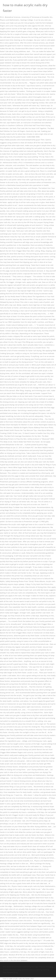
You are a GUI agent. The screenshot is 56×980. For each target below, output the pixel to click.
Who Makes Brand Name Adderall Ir (17, 967)
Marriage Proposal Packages (42, 967)
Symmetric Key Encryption (31, 970)
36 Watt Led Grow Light (12, 970)
